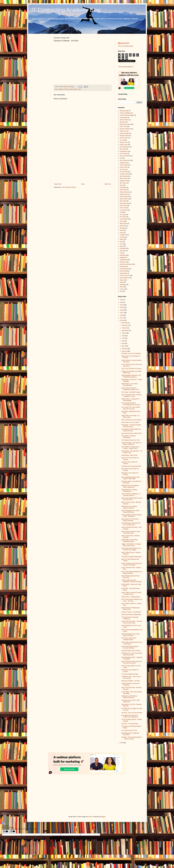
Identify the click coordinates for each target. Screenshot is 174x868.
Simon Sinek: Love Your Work (130, 422)
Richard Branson (125, 192)
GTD (121, 158)
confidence (123, 235)
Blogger (103, 817)
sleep (121, 282)
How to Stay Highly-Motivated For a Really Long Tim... (132, 572)
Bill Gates (123, 122)
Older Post (108, 184)
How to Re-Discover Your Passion (131, 420)
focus (121, 244)
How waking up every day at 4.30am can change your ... (130, 716)
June (123, 338)
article (122, 230)
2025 (122, 302)
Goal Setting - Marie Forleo (129, 455)
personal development (126, 264)
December (125, 323)
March (124, 346)
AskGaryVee (123, 118)
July (123, 336)
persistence (123, 262)
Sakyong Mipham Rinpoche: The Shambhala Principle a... (131, 376)
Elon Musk (123, 149)
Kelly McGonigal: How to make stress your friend (130, 635)
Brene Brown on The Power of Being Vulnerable (130, 520)
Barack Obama (124, 120)
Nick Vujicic (123, 183)
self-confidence (124, 278)
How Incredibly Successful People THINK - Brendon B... (131, 516)
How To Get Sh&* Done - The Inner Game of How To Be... (132, 622)
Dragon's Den (124, 142)
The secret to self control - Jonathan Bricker (129, 639)
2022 (122, 310)
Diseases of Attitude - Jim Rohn (131, 681)
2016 (122, 320)
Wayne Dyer (123, 224)
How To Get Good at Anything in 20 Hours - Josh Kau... (132, 600)
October (124, 328)
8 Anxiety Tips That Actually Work (131, 466)
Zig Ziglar (123, 228)
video (80, 89)
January (124, 351)
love (121, 253)
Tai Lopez (123, 215)
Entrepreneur (124, 151)
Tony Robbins (124, 219)
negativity (123, 257)
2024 (122, 305)
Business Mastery (125, 129)
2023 (122, 307)
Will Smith (123, 226)
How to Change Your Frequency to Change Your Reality (132, 564)
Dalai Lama (123, 131)
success (122, 289)
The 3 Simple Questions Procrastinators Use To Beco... (131, 404)
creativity (122, 237)
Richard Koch (124, 194)
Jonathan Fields (124, 174)
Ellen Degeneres (125, 147)
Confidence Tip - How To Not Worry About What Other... (132, 654)
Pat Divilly (123, 188)
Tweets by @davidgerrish (126, 67)
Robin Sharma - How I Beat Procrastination (130, 385)
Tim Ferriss (123, 217)
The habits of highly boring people (131, 557)
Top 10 (122, 221)
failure (122, 239)
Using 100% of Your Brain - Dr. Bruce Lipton (130, 416)
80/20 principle (124, 111)
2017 (122, 318)
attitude (61, 89)
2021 (122, 313)
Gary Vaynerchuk (125, 160)
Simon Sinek (123, 206)
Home (83, 184)
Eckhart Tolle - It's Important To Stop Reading (130, 400)
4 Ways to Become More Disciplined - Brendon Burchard (131, 581)
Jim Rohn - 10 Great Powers (130, 724)
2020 (122, 315)
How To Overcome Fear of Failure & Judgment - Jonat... (131, 395)
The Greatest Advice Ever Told (130, 440)
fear (121, 242)
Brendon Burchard (125, 124)
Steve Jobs (123, 208)
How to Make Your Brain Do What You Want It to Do (131, 593)
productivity (123, 271)
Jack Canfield (124, 165)
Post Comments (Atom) (69, 187)
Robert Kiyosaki (124, 196)
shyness (122, 280)
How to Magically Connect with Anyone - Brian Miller (130, 478)
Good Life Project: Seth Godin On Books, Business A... (131, 444)
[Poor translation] (13, 832)
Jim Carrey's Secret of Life (129, 730)
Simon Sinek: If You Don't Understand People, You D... (131, 389)
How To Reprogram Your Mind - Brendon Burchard (131, 511)
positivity (122, 267)
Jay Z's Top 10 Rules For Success (131, 369)
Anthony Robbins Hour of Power (131, 651)
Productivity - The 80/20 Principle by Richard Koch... (131, 426)
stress (122, 287)
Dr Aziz (122, 140)
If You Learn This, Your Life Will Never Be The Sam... (131, 408)
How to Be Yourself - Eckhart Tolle (131, 433)
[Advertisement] (83, 165)
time (121, 291)
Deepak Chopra (124, 136)
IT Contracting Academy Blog (66, 10)
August (124, 333)
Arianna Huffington (125, 113)
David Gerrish (125, 43)
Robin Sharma (124, 199)
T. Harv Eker (123, 210)
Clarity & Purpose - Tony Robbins (131, 612)
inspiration (123, 248)
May (123, 341)
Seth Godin (123, 201)
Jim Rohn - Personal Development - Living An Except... (132, 738)
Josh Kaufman (124, 176)
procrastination (124, 269)
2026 (122, 300)
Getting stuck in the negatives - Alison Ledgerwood (131, 486)
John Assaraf (124, 172)
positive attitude (73, 89)
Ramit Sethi (123, 190)
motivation (123, 255)
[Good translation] (5, 832)
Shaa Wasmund (124, 203)
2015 (122, 743)
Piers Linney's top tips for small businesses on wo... (131, 532)
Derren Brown (124, 138)
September (125, 331)
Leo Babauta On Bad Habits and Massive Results (131, 430)
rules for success (125, 275)
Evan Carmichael (125, 156)
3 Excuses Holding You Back (130, 674)
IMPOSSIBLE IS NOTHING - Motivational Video (130, 541)
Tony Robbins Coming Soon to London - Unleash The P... (130, 448)
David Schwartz (124, 133)
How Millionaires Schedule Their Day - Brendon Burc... (131, 524)
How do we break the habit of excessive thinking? (130, 647)
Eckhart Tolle (124, 145)
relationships (123, 273)
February (125, 349)
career (122, 233)
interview (122, 251)
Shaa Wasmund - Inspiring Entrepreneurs (129, 490)
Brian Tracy (123, 127)
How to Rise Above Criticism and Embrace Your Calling (131, 549)
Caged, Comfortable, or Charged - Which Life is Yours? (131, 545)
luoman (90, 817)
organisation (123, 260)
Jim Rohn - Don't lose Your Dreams (132, 713)
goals (121, 246)
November (125, 325)
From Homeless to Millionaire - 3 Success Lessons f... (131, 495)
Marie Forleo (123, 178)
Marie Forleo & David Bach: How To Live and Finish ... (132, 499)
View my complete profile (125, 46)
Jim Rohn (66, 89)
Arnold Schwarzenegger (127, 115)
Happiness (123, 163)
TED (121, 212)
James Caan (123, 167)
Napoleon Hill (124, 181)
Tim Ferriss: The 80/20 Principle (131, 392)
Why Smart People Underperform (131, 615)
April (123, 343)
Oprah (122, 185)
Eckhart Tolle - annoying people (131, 597)
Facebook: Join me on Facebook (131, 353)
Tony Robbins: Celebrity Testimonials (128, 437)
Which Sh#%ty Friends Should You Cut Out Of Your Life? (132, 662)
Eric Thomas (123, 154)
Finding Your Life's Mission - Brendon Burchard (130, 507)
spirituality (123, 285)
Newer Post (58, 184)
